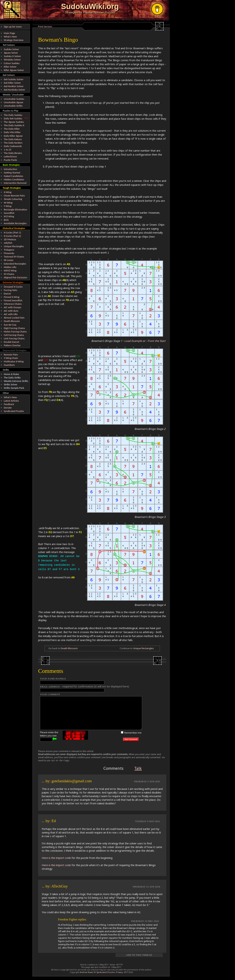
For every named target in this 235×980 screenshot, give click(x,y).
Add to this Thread (139, 955)
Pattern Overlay (12, 345)
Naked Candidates (13, 176)
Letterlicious (10, 156)
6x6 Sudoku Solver (14, 79)
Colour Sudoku (12, 63)
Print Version (45, 26)
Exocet (7, 294)
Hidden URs (10, 267)
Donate (8, 408)
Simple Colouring (13, 199)
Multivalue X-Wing (14, 361)
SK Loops (9, 260)
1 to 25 (8, 150)
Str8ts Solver (11, 384)
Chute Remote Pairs (14, 196)
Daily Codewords (13, 146)
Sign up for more (13, 27)
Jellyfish (8, 243)
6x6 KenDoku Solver (14, 90)
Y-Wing (8, 206)
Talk (138, 768)
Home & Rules (11, 374)
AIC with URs (11, 314)
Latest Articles (11, 401)
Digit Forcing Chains (14, 328)
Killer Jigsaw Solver (14, 70)
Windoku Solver (12, 60)
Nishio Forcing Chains (15, 332)
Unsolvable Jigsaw (13, 102)
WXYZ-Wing (10, 271)
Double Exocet (11, 342)
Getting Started (12, 173)
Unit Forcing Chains (14, 338)
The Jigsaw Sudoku (14, 122)
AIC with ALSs (11, 311)
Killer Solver (10, 67)
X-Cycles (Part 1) (12, 233)
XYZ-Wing (9, 216)
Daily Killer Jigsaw (13, 136)
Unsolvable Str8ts (13, 106)
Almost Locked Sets (14, 318)
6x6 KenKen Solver (14, 86)
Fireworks (9, 253)
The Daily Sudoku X (14, 125)
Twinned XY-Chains (14, 257)
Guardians (9, 365)
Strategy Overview (14, 40)
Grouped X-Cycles (13, 287)
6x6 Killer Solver (12, 83)
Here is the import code (56, 858)
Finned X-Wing (12, 297)
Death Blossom (12, 321)
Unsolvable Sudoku (14, 99)
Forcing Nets (10, 290)
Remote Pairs (11, 355)
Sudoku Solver (11, 49)
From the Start (156, 341)
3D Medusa (10, 239)
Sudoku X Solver (12, 56)
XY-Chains (9, 274)
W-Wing (8, 203)
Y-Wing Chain (11, 358)
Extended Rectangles (15, 264)
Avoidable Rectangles (15, 223)
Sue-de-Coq (10, 325)
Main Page (9, 33)
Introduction (10, 169)
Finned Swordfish (13, 300)
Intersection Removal (15, 183)
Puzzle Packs (10, 160)
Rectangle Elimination (15, 210)
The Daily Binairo (13, 153)
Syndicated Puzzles (14, 411)
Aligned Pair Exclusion (15, 277)
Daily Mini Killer (12, 132)
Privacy (119, 972)
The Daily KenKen (13, 143)
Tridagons (9, 250)
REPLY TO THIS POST (102, 807)
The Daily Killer (12, 129)
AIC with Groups (12, 307)
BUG (6, 220)
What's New (10, 37)
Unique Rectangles (14, 246)
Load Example (133, 341)
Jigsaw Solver (11, 53)
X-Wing (8, 192)
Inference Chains (13, 304)
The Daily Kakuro (13, 139)
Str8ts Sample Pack (14, 388)
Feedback (9, 404)
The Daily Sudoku (13, 115)
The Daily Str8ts (12, 378)
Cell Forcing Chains (14, 335)
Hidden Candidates (14, 179)
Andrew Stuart (87, 972)
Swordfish (9, 213)
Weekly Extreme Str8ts (16, 381)
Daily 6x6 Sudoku (13, 118)
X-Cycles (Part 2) (12, 236)
